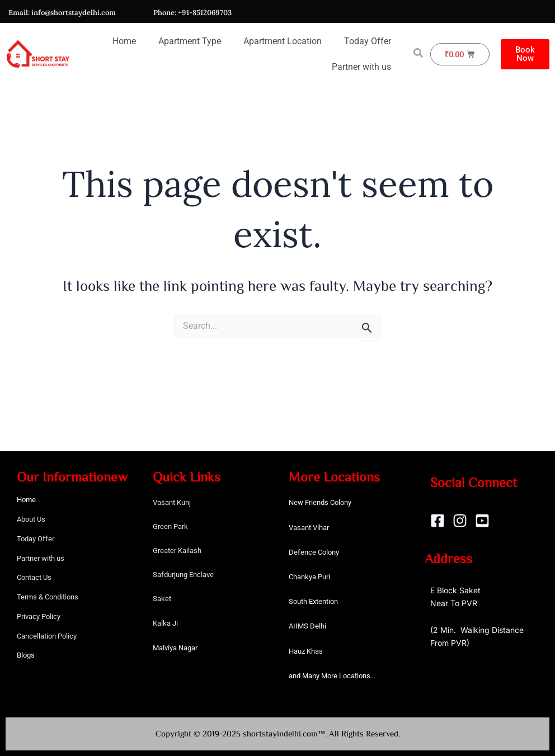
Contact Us (34, 577)
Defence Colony (314, 552)
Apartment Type (190, 41)
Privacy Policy (39, 616)
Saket (162, 599)
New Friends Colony (320, 502)
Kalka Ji (165, 623)
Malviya (166, 648)
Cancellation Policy (47, 636)
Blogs (26, 655)
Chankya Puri (309, 577)
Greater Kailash (177, 551)
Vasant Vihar (309, 528)
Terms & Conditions (48, 597)
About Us (31, 519)
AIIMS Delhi (307, 626)
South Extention (313, 601)
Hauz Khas (306, 651)
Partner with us (361, 67)
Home (124, 41)
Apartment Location (283, 41)
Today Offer (368, 41)
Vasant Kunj (172, 502)
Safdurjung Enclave (183, 575)
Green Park (170, 526)
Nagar (188, 648)
